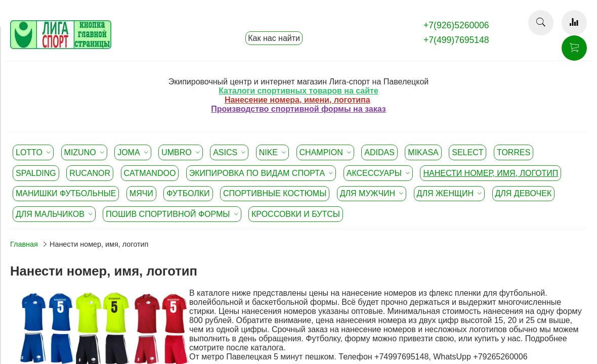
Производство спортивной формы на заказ (298, 109)
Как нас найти (274, 38)
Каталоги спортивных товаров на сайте (298, 91)
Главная (24, 244)
